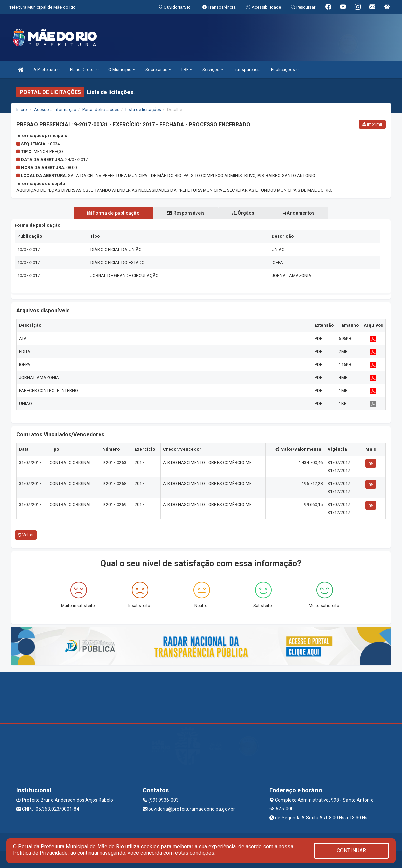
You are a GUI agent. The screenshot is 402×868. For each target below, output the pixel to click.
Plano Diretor (84, 69)
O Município (122, 69)
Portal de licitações (101, 109)
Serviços (213, 69)
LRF (187, 69)
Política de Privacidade (40, 853)
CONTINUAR (351, 851)
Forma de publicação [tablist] (112, 213)
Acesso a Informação (55, 109)
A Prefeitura (46, 69)
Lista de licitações (143, 109)
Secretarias (158, 69)
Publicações (285, 69)
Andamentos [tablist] (300, 213)
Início (22, 109)
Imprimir (372, 124)
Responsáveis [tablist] (185, 213)
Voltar (26, 535)
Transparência (247, 69)
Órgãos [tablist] (244, 213)
